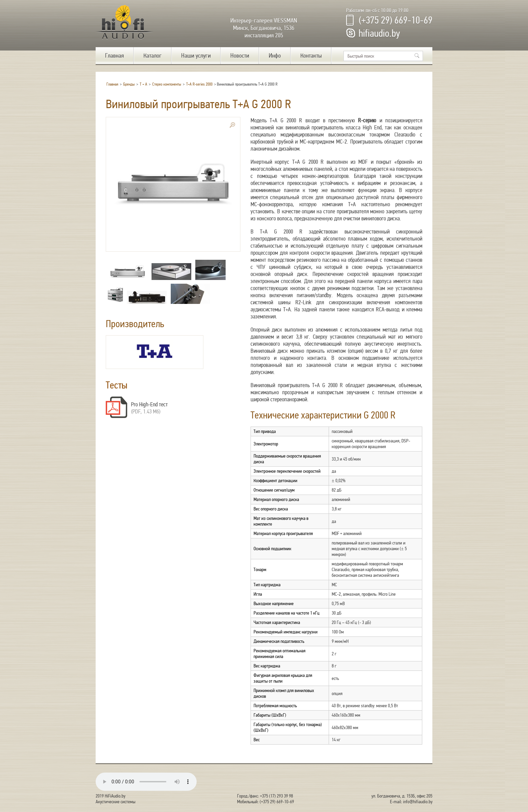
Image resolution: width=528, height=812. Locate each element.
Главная (114, 56)
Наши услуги (196, 56)
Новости (240, 56)
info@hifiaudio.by (418, 802)
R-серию (367, 120)
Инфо (275, 56)
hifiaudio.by (379, 33)
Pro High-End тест (149, 404)
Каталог (153, 56)
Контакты (311, 56)
